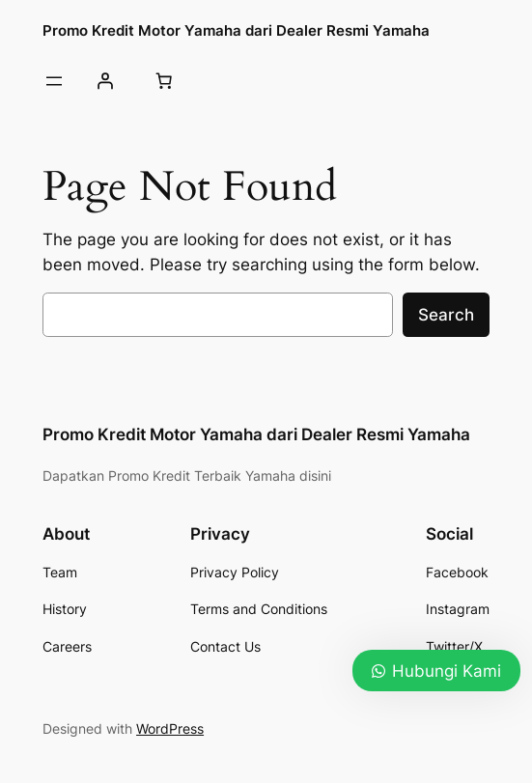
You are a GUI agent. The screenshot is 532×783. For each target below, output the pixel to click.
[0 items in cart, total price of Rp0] (163, 81)
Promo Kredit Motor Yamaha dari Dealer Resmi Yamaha (236, 30)
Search (446, 315)
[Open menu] (54, 81)
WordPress (170, 728)
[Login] (104, 81)
